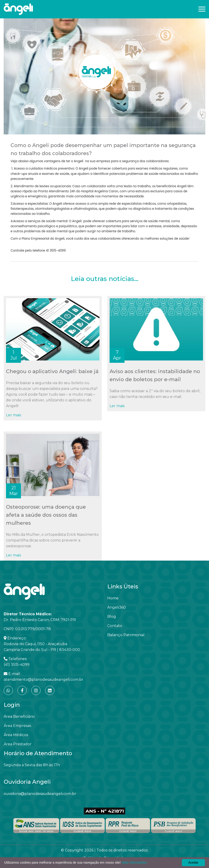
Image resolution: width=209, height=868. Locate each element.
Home (113, 598)
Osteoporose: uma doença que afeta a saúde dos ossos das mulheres (46, 515)
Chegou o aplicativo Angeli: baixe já (52, 371)
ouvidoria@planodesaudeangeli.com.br (40, 794)
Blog (112, 617)
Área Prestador (18, 744)
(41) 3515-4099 (17, 665)
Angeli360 (117, 607)
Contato (115, 626)
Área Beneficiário (19, 716)
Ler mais (13, 415)
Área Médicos (16, 735)
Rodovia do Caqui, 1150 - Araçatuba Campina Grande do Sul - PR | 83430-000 (42, 647)
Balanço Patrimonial (126, 635)
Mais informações (134, 862)
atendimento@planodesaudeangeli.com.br (44, 679)
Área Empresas (17, 726)
